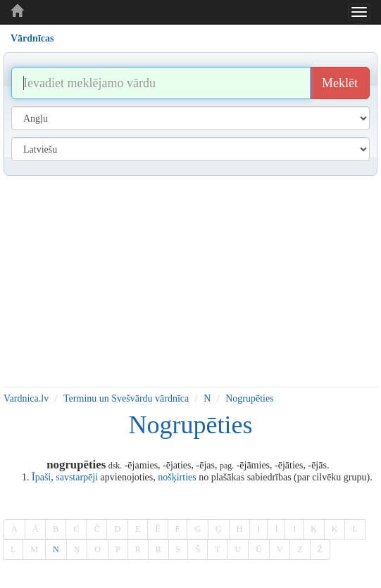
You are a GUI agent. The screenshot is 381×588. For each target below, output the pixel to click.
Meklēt (340, 83)
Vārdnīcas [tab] (32, 38)
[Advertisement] (190, 281)
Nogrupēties (249, 398)
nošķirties (177, 477)
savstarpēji (77, 477)
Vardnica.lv (26, 398)
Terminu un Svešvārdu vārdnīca (126, 398)
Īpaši (41, 477)
